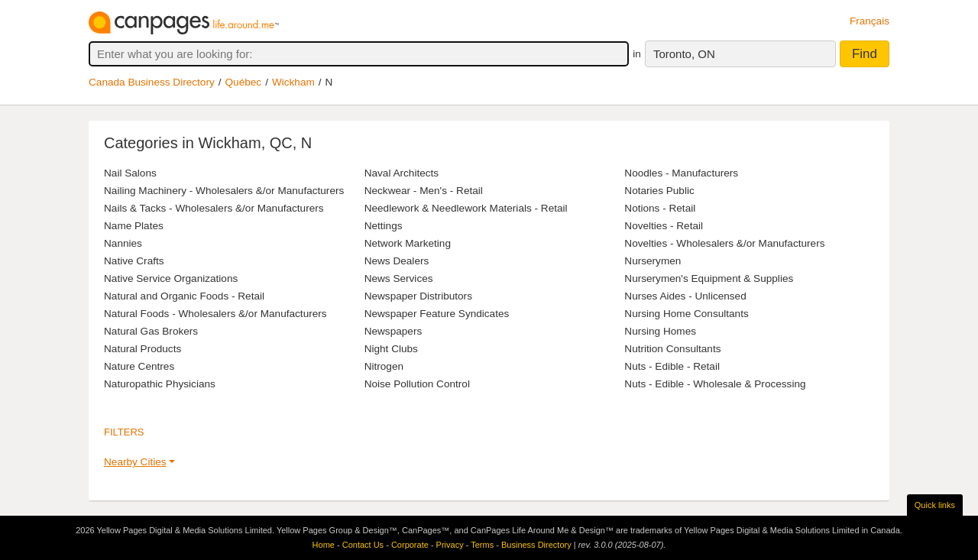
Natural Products (142, 349)
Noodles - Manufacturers (681, 173)
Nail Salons (130, 173)
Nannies (123, 243)
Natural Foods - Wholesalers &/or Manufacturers (215, 314)
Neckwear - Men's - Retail (424, 191)
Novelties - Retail (664, 226)
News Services (399, 278)
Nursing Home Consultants (686, 314)
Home (324, 545)
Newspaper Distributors (418, 296)
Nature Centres (139, 366)
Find (865, 54)
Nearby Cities (135, 462)
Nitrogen (384, 366)
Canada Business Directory (152, 82)
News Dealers (397, 261)
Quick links (935, 505)
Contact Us (363, 545)
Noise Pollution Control (417, 384)
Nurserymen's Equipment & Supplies (709, 278)
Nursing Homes (660, 331)
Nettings (384, 226)
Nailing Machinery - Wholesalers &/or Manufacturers (224, 191)
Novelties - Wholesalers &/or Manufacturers (724, 243)
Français (870, 21)
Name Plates (134, 226)
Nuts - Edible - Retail (672, 366)
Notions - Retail (660, 208)
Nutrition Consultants (672, 349)
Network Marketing (408, 243)
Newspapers (393, 331)
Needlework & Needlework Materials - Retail (466, 208)
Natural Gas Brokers (151, 331)
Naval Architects (402, 173)
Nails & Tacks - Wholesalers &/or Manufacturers (214, 208)
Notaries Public (659, 191)
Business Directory (536, 545)
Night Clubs (391, 349)
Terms (482, 545)
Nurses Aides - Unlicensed (685, 296)
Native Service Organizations (171, 278)
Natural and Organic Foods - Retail (184, 296)
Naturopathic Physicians (160, 384)
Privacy (450, 545)
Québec (244, 82)
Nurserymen (653, 261)
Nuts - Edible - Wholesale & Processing (715, 384)
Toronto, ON (684, 54)
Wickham (293, 82)
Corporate (410, 545)
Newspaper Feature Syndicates (437, 314)
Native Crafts (134, 261)
